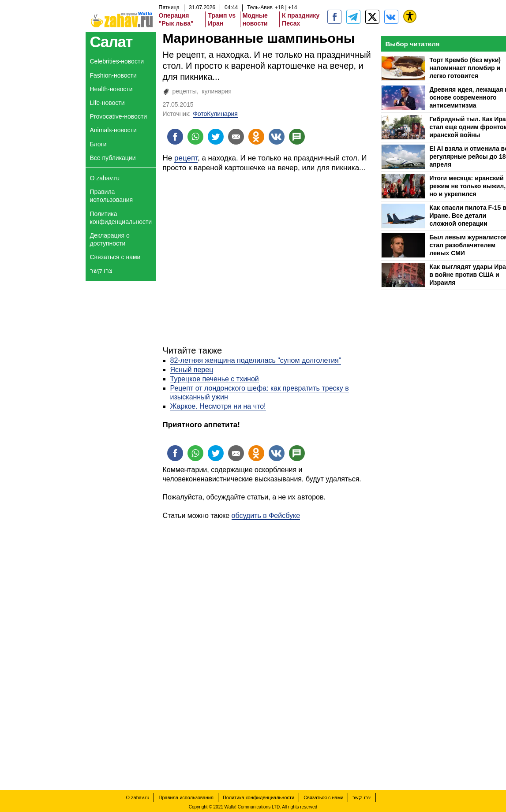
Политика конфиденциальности (121, 218)
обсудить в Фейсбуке (266, 516)
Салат (111, 42)
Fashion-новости (113, 75)
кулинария (217, 91)
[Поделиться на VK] (277, 137)
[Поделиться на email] (236, 137)
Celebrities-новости (117, 61)
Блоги (98, 144)
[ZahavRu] (372, 17)
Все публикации (113, 158)
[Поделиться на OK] (256, 137)
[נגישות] (410, 16)
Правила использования (112, 196)
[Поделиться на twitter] (216, 137)
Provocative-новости (119, 116)
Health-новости (111, 89)
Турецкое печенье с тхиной (215, 379)
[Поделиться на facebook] (175, 137)
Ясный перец (192, 370)
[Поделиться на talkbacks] (297, 137)
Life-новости (107, 103)
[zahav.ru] (334, 17)
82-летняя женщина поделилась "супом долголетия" (256, 360)
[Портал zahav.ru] (391, 17)
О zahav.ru (105, 178)
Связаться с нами (115, 257)
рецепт (186, 158)
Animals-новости (113, 130)
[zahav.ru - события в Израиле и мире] (353, 17)
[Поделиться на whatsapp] (195, 137)
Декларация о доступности (110, 239)
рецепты (185, 91)
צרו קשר (101, 271)
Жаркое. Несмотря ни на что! (218, 406)
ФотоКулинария (215, 114)
